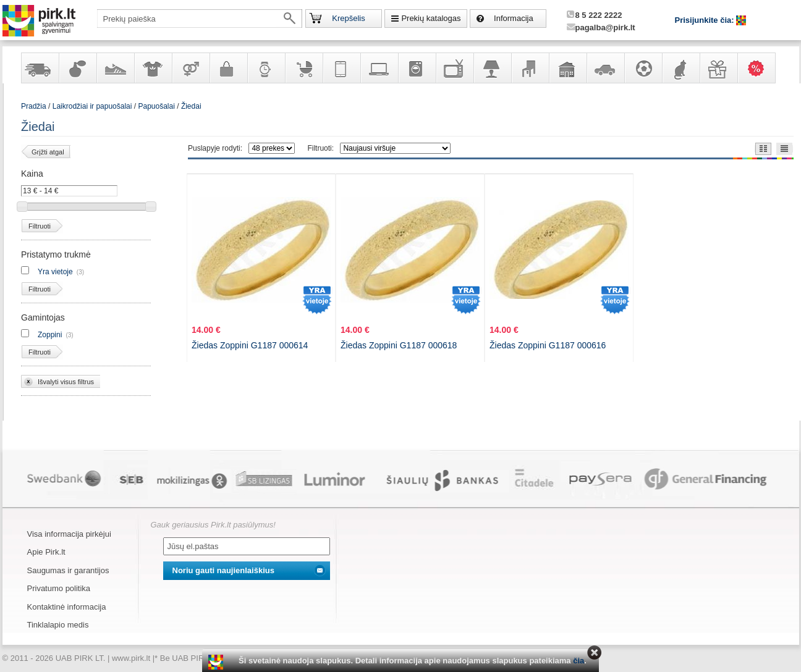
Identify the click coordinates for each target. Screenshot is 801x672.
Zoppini (50, 335)
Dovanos (718, 68)
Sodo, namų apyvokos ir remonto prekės (567, 68)
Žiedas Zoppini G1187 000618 (399, 345)
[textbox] (200, 19)
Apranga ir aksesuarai (153, 68)
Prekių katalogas (431, 18)
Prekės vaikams (303, 68)
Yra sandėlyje (40, 68)
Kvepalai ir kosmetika (77, 68)
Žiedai (191, 106)
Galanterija (228, 68)
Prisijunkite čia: (706, 20)
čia (578, 661)
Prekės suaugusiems (190, 68)
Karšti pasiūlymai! (760, 68)
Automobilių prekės (605, 68)
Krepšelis (348, 18)
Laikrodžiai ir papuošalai (266, 68)
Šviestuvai (492, 68)
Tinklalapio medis (58, 625)
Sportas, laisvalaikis (643, 68)
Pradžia (34, 106)
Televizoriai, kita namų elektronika (454, 68)
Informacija (514, 18)
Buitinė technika (417, 68)
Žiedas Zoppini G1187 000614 (250, 345)
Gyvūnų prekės (680, 68)
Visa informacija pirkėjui (69, 534)
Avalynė (115, 68)
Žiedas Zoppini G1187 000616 (548, 345)
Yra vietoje (55, 272)
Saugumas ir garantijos (68, 570)
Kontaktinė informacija (67, 607)
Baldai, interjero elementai (530, 68)
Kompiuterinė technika (379, 68)
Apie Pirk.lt (46, 552)
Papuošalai (156, 106)
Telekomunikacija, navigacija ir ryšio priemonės (341, 68)
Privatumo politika (59, 588)
